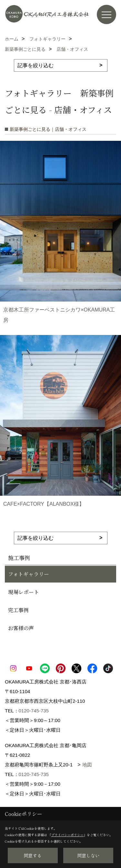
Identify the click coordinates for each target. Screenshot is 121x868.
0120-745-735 (34, 711)
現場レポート (24, 592)
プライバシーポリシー (67, 835)
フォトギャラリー (29, 574)
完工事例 (18, 610)
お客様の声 (21, 628)
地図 (87, 765)
